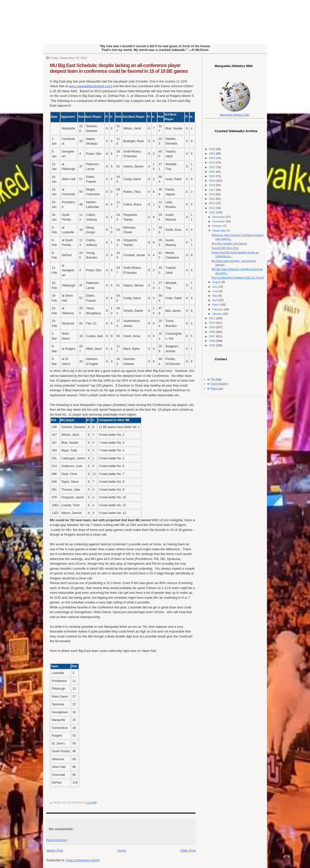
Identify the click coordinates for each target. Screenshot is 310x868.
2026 (212, 149)
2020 (212, 176)
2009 (212, 327)
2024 (212, 158)
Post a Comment (56, 840)
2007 (212, 336)
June (216, 291)
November (219, 221)
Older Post (188, 850)
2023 (212, 162)
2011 (212, 318)
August (217, 282)
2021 (212, 172)
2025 (212, 154)
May (215, 296)
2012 (212, 212)
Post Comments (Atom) (83, 860)
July (215, 287)
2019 (212, 181)
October (217, 226)
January (217, 314)
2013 (212, 208)
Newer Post (55, 850)
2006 (212, 341)
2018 (212, 185)
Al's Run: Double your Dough (229, 243)
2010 (212, 323)
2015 (212, 199)
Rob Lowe (217, 388)
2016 (212, 194)
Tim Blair (216, 379)
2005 (212, 345)
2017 (212, 190)
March (216, 305)
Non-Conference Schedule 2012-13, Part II (238, 277)
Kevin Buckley (219, 384)
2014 (212, 203)
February (218, 309)
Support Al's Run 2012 (225, 248)
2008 (212, 332)
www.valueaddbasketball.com (90, 86)
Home (122, 850)
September (219, 231)
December (219, 217)
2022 (212, 167)
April (215, 300)
